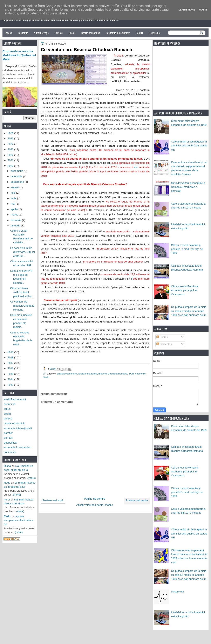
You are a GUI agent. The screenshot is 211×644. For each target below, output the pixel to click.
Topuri (139, 33)
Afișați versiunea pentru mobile (95, 505)
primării (8, 438)
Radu (7, 483)
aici (136, 167)
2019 (11, 352)
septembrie (18, 182)
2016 (11, 368)
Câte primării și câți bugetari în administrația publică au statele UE (189, 146)
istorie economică (14, 423)
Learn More (187, 10)
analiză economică (67, 374)
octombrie (17, 176)
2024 (11, 144)
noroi (7, 500)
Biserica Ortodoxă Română (113, 374)
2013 (11, 385)
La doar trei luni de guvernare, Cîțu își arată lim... (22, 252)
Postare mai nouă (53, 500)
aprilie (15, 209)
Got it (203, 10)
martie (15, 215)
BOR (131, 374)
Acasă (9, 33)
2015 (11, 374)
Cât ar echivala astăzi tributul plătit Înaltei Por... (22, 292)
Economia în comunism (118, 33)
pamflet (8, 433)
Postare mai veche (137, 500)
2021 (11, 160)
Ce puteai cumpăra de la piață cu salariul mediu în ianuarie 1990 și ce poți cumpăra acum (189, 311)
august (15, 187)
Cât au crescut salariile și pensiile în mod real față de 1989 (187, 249)
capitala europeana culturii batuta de (19, 520)
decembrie (17, 171)
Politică (59, 33)
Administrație (41, 33)
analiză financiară (88, 374)
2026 (11, 133)
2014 (11, 379)
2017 (11, 363)
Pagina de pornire (95, 499)
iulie (13, 193)
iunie (14, 198)
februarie (16, 220)
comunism (10, 452)
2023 (11, 149)
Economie (23, 33)
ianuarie (16, 225)
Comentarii (164, 344)
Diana (7, 466)
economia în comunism (18, 447)
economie (140, 374)
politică (8, 419)
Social (72, 33)
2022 (11, 155)
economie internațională (18, 428)
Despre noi (155, 33)
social (46, 377)
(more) (32, 478)
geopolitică (10, 443)
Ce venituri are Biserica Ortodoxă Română (22, 306)
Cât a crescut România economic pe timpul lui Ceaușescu (185, 290)
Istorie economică (90, 33)
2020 (11, 166)
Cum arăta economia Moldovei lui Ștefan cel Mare (19, 55)
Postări (162, 337)
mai (13, 204)
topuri (7, 409)
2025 (11, 138)
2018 (11, 357)
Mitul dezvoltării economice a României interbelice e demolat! (188, 187)
